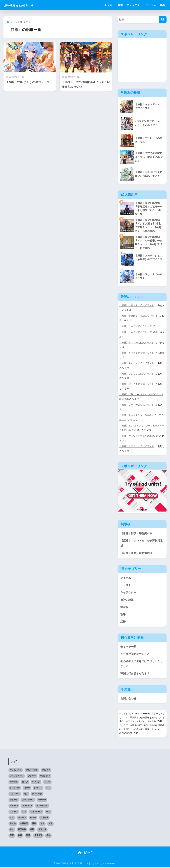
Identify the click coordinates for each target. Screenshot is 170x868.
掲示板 (125, 607)
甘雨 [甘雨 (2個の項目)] (50, 825)
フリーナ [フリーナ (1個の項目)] (14, 813)
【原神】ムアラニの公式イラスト (137, 446)
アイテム (151, 5)
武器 (162, 5)
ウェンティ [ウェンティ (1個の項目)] (45, 777)
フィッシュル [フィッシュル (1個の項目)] (42, 807)
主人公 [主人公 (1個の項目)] (13, 825)
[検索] (163, 20)
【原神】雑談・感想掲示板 (137, 533)
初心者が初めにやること (136, 655)
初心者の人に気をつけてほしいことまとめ (141, 664)
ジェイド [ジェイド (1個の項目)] (38, 789)
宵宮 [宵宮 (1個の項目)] (42, 825)
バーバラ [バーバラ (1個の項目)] (42, 801)
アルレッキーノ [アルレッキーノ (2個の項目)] (17, 777)
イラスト (109, 5)
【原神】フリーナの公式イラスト (137, 306)
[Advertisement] (142, 59)
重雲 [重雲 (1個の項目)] (12, 837)
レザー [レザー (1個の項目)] (33, 819)
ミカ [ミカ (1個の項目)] (24, 813)
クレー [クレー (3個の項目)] (47, 783)
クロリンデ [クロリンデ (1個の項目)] (15, 789)
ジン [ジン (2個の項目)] (48, 789)
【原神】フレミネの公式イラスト (137, 374)
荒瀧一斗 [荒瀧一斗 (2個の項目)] (42, 831)
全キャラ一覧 (129, 647)
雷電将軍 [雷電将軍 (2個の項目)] (38, 837)
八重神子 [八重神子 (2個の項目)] (24, 825)
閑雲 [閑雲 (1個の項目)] (28, 837)
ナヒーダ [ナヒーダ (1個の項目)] (14, 801)
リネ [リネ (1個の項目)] (12, 819)
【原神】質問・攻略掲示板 (137, 553)
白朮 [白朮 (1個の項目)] (12, 831)
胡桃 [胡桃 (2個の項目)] (32, 831)
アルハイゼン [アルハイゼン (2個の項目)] (32, 771)
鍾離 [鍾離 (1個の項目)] (20, 837)
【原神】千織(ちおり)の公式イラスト (139, 317)
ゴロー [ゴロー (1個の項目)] (27, 789)
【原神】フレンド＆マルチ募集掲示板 (139, 436)
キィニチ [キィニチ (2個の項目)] (36, 783)
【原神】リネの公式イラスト (134, 327)
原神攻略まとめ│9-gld (25, 5)
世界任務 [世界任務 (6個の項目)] (44, 819)
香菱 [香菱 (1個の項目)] (48, 837)
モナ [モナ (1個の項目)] (48, 813)
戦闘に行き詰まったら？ (136, 674)
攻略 (121, 5)
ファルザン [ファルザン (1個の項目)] (27, 807)
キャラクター (134, 5)
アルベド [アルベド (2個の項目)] (46, 771)
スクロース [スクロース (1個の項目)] (15, 795)
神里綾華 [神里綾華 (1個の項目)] (22, 831)
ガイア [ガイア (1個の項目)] (25, 783)
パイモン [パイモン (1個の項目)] (14, 807)
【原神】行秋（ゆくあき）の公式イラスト (141, 395)
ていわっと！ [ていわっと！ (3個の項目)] (16, 771)
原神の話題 (127, 600)
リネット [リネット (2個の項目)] (22, 819)
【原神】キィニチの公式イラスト (137, 343)
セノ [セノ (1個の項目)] (26, 795)
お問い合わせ (129, 699)
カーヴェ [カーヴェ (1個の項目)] (14, 783)
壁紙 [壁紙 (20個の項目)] (34, 825)
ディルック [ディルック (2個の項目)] (37, 795)
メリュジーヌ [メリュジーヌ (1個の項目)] (36, 813)
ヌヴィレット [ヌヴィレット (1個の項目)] (28, 801)
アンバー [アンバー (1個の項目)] (32, 777)
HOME (85, 854)
